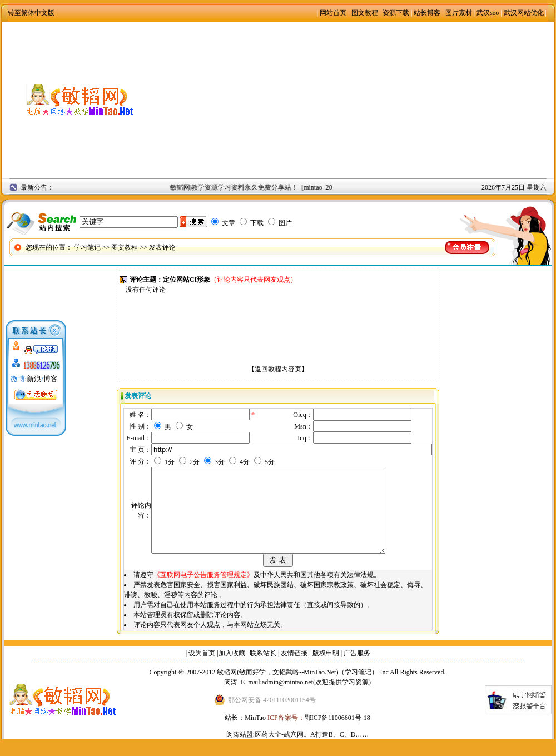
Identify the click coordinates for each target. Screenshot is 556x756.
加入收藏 (232, 670)
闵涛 (231, 699)
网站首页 (333, 13)
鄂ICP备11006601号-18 (337, 734)
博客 (51, 379)
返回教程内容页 (278, 369)
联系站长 (263, 670)
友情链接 (294, 670)
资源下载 (396, 13)
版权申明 (326, 670)
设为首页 (202, 670)
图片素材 (459, 13)
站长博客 (427, 13)
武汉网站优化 (524, 13)
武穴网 (294, 751)
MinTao (255, 734)
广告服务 (357, 670)
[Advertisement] (356, 100)
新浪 (34, 379)
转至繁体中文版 (31, 13)
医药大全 (268, 751)
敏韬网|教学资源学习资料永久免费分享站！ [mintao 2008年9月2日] (272, 187)
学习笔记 (87, 247)
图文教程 (365, 13)
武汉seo (488, 13)
